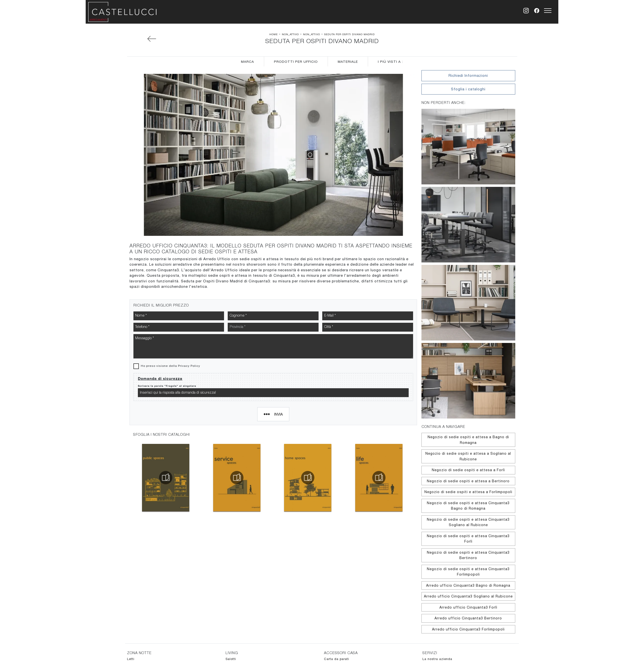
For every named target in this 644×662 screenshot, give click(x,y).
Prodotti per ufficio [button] (296, 62)
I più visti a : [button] (390, 62)
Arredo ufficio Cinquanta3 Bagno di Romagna (468, 585)
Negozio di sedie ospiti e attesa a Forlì (468, 470)
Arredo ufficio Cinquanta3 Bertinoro (468, 618)
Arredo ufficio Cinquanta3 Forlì (468, 607)
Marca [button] (248, 62)
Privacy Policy (189, 318)
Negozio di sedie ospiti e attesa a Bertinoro (468, 481)
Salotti (231, 659)
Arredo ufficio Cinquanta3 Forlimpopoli (468, 629)
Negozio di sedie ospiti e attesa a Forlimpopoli (468, 492)
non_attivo (290, 34)
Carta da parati (337, 659)
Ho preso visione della (170, 318)
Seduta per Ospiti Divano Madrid (349, 34)
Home (274, 34)
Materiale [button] (348, 62)
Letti (131, 659)
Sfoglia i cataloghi (468, 89)
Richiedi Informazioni (468, 75)
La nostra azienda (437, 659)
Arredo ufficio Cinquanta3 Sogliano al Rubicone (468, 596)
